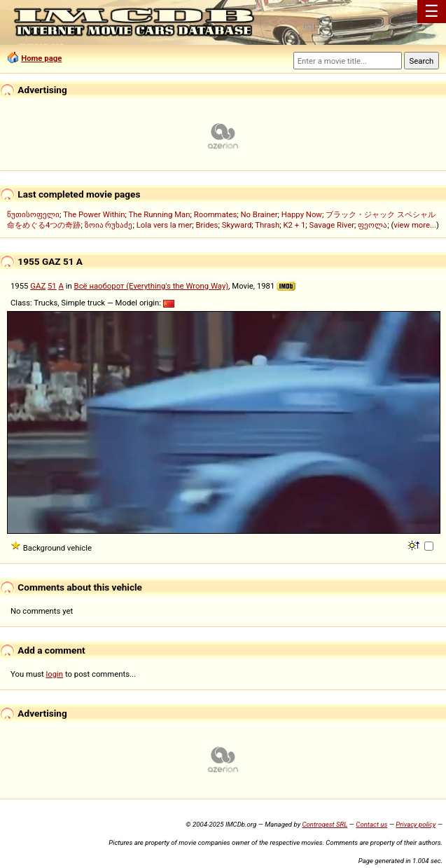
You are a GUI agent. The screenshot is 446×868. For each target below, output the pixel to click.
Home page (41, 58)
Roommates (216, 214)
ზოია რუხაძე (109, 225)
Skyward (237, 225)
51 (52, 286)
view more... (415, 225)
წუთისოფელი (33, 214)
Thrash (267, 225)
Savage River (332, 225)
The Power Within (94, 214)
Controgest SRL (325, 824)
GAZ (38, 286)
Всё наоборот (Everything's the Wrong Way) (152, 286)
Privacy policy (416, 824)
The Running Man (159, 214)
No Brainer (259, 214)
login (55, 674)
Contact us (371, 824)
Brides (207, 225)
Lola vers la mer (165, 225)
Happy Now (302, 214)
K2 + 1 (294, 225)
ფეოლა (372, 225)
